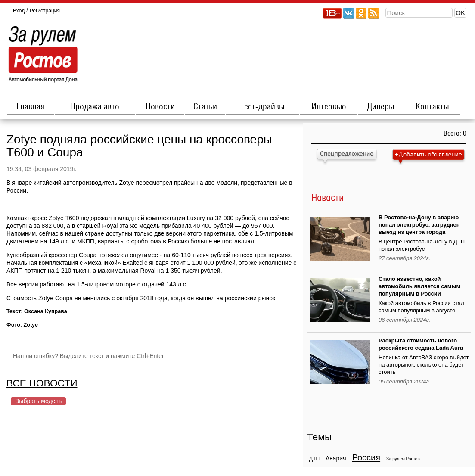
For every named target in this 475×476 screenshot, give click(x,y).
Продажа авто (95, 107)
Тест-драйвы (262, 107)
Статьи (205, 107)
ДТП (314, 459)
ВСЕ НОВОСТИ (42, 383)
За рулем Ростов (403, 459)
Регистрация (45, 11)
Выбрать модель (38, 401)
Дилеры (381, 107)
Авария (336, 458)
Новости (160, 107)
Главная (30, 107)
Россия (366, 457)
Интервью (329, 107)
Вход (19, 11)
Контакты (432, 107)
